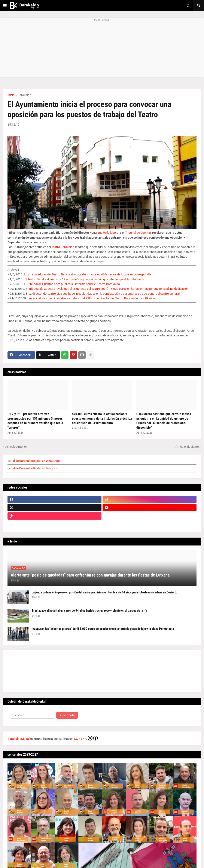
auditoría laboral (108, 233)
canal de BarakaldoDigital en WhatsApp (34, 461)
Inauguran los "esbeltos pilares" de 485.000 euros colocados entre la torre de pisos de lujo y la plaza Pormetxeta (103, 629)
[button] (5, 6)
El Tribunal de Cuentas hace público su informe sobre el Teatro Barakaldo (72, 284)
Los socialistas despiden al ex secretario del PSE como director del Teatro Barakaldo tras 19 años (91, 298)
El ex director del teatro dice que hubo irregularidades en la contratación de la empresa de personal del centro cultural (103, 294)
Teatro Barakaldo (63, 247)
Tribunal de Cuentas (138, 233)
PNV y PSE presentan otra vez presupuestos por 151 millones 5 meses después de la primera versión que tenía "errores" (35, 421)
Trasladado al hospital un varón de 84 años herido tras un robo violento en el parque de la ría (89, 611)
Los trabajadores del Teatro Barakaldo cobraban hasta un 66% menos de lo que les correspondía (88, 274)
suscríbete (67, 715)
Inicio (11, 95)
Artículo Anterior (16, 447)
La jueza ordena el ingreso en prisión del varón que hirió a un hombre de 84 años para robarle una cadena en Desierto (104, 592)
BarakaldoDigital (19, 739)
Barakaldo (24, 95)
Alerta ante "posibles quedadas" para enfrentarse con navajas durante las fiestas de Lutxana (90, 575)
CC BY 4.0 (86, 738)
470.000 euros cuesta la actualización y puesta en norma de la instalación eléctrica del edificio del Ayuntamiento (102, 418)
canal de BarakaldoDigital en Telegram (33, 468)
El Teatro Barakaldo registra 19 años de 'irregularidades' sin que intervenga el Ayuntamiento (85, 279)
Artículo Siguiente (187, 447)
